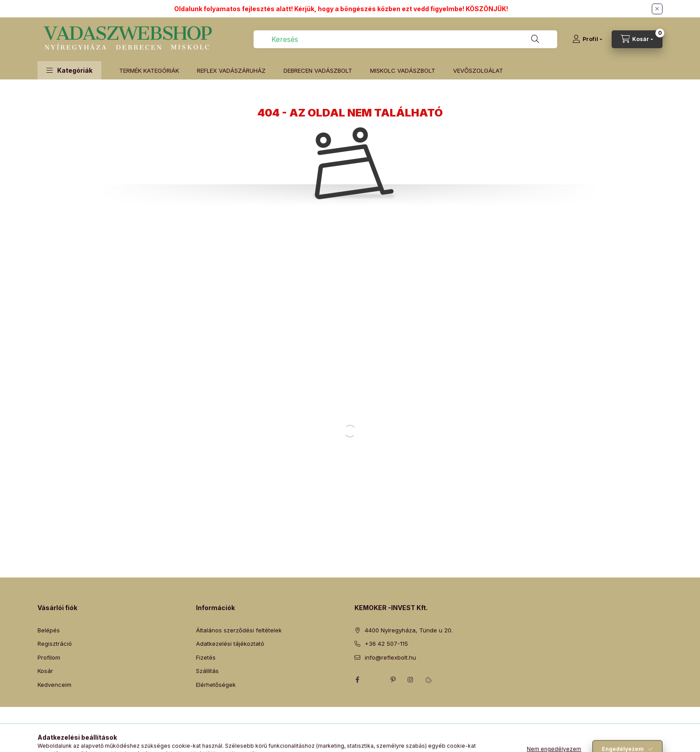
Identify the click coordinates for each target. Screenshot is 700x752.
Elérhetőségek (216, 685)
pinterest (393, 680)
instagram (411, 680)
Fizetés (206, 657)
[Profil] (587, 39)
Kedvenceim (54, 685)
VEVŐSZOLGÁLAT (478, 71)
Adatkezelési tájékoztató (230, 644)
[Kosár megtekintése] (637, 39)
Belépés (49, 630)
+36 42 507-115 (386, 644)
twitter (375, 680)
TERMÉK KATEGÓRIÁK (149, 71)
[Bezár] (657, 9)
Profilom (49, 657)
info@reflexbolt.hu (390, 657)
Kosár (45, 671)
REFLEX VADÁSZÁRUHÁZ (231, 71)
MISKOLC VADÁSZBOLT (403, 71)
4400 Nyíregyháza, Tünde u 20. (409, 630)
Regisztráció (55, 644)
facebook (357, 680)
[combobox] (405, 39)
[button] (69, 70)
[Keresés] (535, 39)
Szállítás (207, 671)
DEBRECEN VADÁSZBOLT (318, 71)
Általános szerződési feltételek (239, 630)
